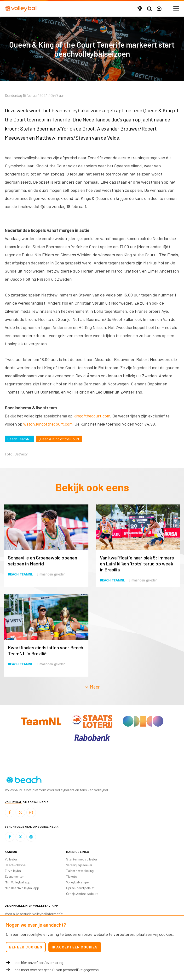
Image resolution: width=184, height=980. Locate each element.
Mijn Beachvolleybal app (22, 888)
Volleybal (11, 859)
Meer (92, 687)
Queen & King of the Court (59, 439)
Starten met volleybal (82, 859)
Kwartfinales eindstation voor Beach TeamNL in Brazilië (46, 650)
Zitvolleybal (13, 871)
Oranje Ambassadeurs (82, 894)
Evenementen (14, 876)
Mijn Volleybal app (17, 882)
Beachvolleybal (16, 865)
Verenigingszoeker (79, 865)
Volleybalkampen (78, 882)
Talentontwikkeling (80, 871)
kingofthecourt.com (92, 416)
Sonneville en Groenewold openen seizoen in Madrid (43, 561)
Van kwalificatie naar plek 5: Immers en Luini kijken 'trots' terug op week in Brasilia (137, 564)
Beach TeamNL (19, 439)
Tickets (72, 876)
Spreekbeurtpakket (80, 888)
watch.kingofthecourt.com (48, 424)
